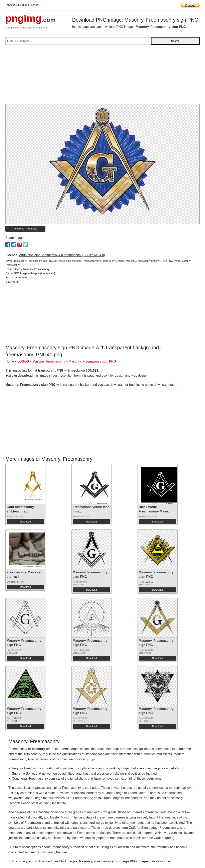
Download (25, 522)
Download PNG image (26, 229)
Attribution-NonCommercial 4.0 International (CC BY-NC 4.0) (62, 255)
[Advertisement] (102, 76)
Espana (34, 5)
